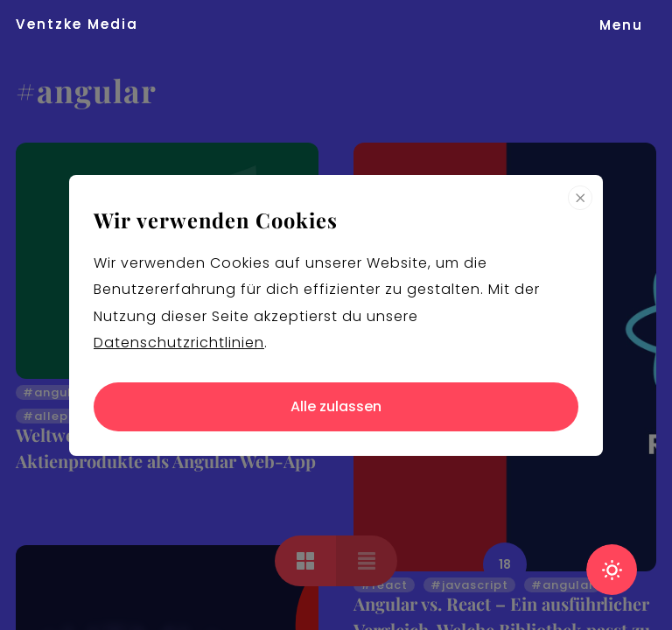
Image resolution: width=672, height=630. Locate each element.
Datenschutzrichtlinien (179, 343)
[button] (621, 25)
